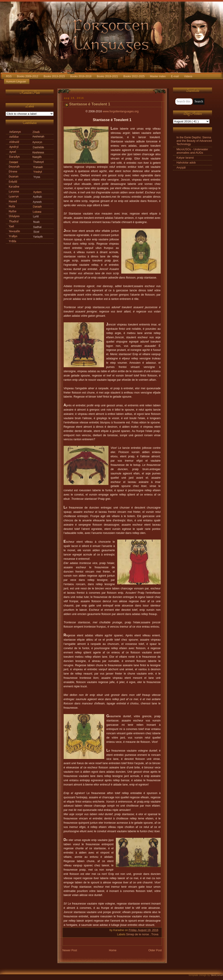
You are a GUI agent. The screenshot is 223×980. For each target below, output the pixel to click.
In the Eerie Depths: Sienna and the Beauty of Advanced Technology (194, 141)
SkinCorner (217, 975)
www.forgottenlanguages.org (121, 111)
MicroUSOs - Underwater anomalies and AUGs (192, 151)
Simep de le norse (138, 934)
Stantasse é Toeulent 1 (90, 104)
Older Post (155, 950)
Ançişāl (181, 168)
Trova (155, 934)
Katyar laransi (185, 158)
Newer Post (70, 950)
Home (113, 950)
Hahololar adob (186, 163)
